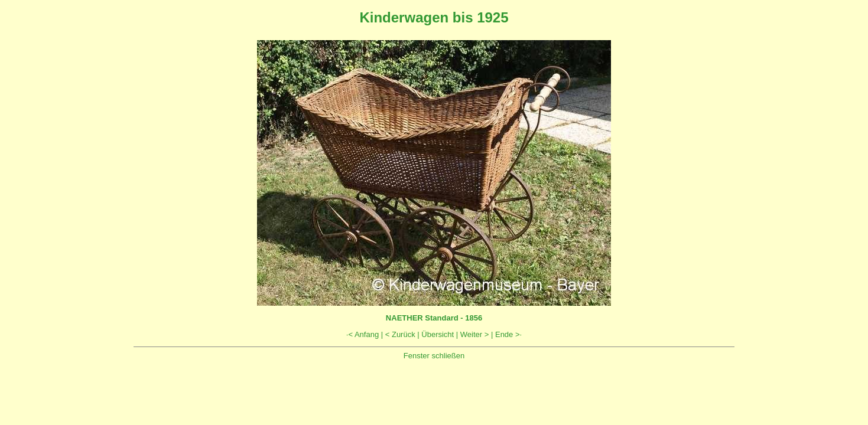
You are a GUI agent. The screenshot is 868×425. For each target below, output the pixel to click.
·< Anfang (363, 334)
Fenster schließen (434, 356)
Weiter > (475, 334)
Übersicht (438, 334)
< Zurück (400, 334)
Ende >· (508, 334)
